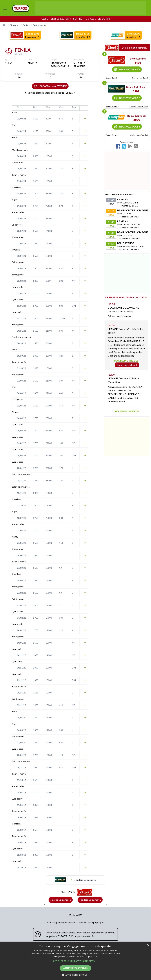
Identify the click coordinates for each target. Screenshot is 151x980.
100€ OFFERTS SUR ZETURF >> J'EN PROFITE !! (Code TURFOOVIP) (76, 19)
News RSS (77, 915)
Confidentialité (85, 922)
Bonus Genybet (112, 135)
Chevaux (14, 25)
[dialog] (75, 961)
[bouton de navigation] (5, 8)
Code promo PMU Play (139, 106)
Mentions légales (67, 922)
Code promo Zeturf (140, 78)
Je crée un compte (61, 900)
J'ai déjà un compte (90, 900)
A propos (99, 922)
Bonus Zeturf (111, 78)
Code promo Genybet (139, 135)
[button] (75, 961)
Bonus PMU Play (113, 106)
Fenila (25, 25)
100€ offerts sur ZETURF (50, 86)
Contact (52, 922)
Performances (40, 25)
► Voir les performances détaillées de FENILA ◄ (50, 93)
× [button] (148, 945)
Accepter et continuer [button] (75, 968)
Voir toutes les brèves (127, 411)
